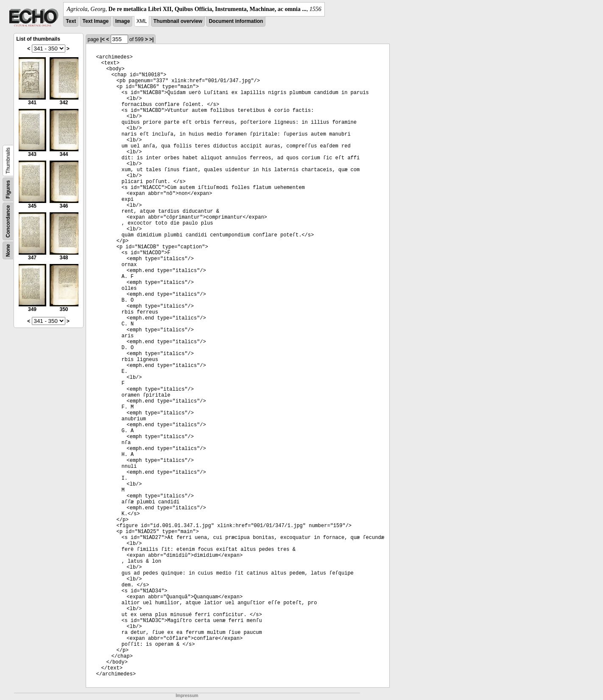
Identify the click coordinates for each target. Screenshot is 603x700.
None (8, 250)
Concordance (8, 221)
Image (123, 21)
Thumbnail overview (178, 21)
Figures (8, 189)
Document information (236, 21)
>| (151, 39)
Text (71, 21)
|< (103, 39)
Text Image (95, 21)
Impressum (187, 696)
